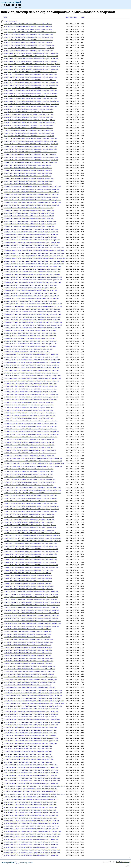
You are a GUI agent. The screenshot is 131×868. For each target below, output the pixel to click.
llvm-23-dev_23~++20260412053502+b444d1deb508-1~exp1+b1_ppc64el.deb (30, 679)
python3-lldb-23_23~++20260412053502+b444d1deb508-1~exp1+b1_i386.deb (31, 847)
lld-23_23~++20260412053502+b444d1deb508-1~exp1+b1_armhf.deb (27, 634)
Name (5, 17)
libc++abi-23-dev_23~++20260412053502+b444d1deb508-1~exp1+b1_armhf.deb (31, 194)
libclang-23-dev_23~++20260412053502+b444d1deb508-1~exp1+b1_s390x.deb (31, 245)
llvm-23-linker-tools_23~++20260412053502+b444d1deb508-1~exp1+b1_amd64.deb (33, 690)
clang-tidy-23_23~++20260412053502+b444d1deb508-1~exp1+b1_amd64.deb (30, 72)
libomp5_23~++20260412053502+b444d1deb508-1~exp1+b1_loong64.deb (29, 586)
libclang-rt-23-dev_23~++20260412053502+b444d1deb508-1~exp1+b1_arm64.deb (32, 314)
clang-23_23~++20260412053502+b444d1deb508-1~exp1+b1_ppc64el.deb (29, 48)
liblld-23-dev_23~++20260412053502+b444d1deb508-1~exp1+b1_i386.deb (30, 392)
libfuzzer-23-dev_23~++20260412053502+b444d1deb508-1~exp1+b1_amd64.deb (31, 365)
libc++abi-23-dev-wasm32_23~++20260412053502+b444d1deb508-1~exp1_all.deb (32, 186)
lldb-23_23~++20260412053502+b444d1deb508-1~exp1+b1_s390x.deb (28, 663)
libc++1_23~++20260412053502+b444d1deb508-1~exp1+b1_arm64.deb (28, 170)
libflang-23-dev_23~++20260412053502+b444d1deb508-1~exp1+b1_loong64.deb (32, 360)
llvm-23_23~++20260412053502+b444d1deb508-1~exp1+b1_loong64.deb (29, 757)
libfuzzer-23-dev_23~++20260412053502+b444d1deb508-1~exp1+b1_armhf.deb (31, 370)
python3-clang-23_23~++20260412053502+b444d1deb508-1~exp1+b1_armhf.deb (31, 826)
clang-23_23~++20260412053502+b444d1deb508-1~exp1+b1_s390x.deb (28, 51)
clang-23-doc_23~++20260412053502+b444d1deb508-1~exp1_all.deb (28, 29)
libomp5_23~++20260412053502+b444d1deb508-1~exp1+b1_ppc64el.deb (29, 589)
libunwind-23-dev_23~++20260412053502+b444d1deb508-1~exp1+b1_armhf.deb (31, 615)
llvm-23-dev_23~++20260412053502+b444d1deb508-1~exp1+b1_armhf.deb (29, 671)
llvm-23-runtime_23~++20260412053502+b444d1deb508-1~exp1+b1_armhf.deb (31, 714)
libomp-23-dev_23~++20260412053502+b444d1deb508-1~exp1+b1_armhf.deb (30, 560)
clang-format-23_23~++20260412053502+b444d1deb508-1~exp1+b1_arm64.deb (31, 56)
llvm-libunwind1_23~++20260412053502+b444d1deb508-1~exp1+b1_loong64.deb (32, 778)
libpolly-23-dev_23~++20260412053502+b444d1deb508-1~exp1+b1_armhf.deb (31, 597)
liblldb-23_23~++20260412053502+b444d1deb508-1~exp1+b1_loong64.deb (30, 450)
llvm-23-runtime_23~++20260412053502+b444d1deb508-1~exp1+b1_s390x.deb (31, 725)
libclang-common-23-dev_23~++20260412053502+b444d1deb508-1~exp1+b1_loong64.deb (35, 258)
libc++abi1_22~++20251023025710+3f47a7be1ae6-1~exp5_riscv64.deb (29, 208)
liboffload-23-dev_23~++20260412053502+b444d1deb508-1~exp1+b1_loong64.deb (33, 538)
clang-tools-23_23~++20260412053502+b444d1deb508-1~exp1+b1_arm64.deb (31, 93)
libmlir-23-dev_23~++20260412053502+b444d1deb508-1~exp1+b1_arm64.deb (31, 498)
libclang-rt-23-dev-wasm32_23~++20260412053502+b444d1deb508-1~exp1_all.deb (33, 304)
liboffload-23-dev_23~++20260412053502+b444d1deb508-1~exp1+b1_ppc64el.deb (33, 541)
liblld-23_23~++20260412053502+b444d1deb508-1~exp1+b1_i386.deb (28, 410)
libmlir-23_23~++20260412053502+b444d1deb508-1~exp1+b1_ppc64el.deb (30, 528)
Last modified (71, 17)
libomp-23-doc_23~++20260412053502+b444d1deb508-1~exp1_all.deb (28, 570)
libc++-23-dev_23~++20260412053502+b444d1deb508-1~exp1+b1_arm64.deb (30, 149)
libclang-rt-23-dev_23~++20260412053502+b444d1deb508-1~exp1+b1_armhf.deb (32, 317)
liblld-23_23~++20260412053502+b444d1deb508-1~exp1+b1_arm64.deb (29, 405)
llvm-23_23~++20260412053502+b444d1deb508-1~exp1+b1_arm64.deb (28, 749)
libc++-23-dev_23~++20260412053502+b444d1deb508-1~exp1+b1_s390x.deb (30, 162)
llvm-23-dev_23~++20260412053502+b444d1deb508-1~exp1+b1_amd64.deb (29, 666)
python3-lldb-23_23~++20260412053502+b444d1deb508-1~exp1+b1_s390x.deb (31, 855)
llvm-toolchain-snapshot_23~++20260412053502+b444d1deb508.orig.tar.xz (31, 799)
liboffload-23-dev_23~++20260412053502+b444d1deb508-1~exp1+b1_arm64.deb (32, 536)
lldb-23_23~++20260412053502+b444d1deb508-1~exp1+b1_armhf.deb (28, 653)
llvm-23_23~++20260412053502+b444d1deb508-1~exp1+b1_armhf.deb (28, 751)
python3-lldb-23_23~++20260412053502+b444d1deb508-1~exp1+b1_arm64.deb (31, 842)
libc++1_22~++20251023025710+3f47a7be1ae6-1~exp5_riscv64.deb (27, 165)
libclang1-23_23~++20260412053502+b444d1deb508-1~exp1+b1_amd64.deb (30, 330)
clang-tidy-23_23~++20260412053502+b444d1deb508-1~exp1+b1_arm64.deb (30, 75)
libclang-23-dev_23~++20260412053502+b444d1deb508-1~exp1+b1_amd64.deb (31, 229)
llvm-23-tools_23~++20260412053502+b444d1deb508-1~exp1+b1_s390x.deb (30, 743)
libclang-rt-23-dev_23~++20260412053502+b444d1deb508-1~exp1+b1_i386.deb (32, 320)
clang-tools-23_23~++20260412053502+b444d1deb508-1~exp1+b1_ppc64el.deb (31, 104)
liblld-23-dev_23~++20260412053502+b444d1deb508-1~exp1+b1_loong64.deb (31, 394)
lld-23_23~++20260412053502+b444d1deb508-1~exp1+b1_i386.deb (27, 637)
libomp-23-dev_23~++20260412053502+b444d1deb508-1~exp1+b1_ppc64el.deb (31, 567)
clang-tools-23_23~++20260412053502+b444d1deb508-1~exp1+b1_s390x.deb (31, 106)
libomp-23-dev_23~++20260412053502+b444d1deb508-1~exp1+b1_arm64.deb (30, 557)
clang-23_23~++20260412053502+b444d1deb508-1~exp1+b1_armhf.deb (28, 40)
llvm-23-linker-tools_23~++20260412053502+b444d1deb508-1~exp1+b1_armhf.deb (33, 695)
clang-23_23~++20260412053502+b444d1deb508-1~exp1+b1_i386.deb (28, 43)
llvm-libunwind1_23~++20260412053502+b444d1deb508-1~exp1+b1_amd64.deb (31, 767)
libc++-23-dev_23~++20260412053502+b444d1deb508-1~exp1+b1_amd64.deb (30, 146)
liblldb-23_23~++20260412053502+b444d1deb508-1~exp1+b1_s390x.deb (29, 456)
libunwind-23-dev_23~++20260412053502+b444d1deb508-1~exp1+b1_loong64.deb (32, 621)
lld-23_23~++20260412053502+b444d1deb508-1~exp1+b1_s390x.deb (27, 645)
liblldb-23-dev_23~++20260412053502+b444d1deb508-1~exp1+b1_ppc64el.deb (31, 434)
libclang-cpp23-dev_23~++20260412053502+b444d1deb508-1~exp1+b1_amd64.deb (32, 266)
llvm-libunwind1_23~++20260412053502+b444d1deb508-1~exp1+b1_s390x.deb (31, 783)
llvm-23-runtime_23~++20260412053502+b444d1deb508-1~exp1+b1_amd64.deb (31, 709)
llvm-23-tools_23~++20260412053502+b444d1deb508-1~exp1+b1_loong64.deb (31, 738)
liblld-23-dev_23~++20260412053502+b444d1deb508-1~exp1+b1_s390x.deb (30, 400)
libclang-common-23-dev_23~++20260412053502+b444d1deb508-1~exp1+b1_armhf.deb (34, 253)
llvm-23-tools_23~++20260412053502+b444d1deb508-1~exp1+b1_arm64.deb (30, 730)
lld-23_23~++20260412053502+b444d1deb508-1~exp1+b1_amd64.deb (27, 629)
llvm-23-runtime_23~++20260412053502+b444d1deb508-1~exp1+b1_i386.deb (31, 717)
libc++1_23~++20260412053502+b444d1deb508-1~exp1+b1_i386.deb (27, 176)
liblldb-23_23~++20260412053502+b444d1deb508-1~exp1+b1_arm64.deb (29, 442)
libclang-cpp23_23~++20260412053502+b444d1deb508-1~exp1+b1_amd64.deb (31, 285)
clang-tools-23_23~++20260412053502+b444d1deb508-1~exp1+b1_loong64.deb (31, 101)
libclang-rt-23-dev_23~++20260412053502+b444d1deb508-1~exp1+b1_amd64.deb (32, 312)
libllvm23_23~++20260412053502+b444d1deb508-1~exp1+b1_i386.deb (28, 477)
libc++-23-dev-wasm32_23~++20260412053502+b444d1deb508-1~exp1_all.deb (31, 144)
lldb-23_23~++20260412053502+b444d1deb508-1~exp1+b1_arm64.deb (28, 650)
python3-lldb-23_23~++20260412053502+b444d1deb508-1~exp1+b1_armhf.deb (31, 845)
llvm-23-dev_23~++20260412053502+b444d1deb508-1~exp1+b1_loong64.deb (30, 677)
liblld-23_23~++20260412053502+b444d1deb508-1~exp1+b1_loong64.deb (29, 413)
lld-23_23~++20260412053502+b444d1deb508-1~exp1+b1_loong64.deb (28, 639)
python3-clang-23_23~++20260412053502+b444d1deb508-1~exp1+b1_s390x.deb (31, 837)
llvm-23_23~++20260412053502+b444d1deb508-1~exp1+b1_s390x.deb (28, 762)
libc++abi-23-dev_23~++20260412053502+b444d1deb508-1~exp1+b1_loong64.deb (32, 200)
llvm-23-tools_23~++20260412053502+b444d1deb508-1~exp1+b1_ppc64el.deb (31, 741)
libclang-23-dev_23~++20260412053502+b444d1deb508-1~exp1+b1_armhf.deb (31, 234)
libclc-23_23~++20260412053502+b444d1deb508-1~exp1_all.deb (27, 352)
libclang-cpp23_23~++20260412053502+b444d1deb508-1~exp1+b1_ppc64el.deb (31, 298)
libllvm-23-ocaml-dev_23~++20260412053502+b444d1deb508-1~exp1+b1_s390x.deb (33, 466)
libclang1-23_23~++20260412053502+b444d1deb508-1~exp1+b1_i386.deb (29, 338)
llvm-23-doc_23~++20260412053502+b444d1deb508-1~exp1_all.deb (27, 685)
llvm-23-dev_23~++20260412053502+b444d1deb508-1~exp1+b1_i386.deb (29, 674)
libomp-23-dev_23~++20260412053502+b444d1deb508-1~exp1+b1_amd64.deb (30, 554)
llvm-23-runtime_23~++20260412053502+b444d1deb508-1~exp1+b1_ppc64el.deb (32, 722)
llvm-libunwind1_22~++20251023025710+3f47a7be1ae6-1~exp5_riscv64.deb (31, 765)
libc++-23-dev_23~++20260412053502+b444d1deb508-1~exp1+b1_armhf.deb (30, 152)
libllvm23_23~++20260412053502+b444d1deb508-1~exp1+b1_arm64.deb (29, 472)
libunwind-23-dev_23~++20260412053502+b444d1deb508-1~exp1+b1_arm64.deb (31, 613)
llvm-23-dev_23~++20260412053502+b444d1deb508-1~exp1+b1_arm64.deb (29, 669)
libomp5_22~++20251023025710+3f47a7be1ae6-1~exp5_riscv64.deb (27, 573)
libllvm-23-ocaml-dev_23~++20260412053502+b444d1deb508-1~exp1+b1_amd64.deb (33, 458)
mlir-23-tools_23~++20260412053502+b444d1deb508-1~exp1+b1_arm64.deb (30, 805)
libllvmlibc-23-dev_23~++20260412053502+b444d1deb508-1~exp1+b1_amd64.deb (32, 488)
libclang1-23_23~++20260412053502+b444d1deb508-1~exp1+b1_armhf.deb (30, 336)
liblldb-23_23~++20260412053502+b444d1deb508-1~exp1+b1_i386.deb (29, 448)
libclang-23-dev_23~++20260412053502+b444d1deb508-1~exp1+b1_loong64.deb (32, 240)
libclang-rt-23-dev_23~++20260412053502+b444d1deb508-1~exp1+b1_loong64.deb (33, 322)
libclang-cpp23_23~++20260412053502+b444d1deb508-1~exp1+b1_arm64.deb (31, 288)
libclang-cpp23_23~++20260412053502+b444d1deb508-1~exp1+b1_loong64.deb (31, 296)
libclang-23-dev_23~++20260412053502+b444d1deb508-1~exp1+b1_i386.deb (31, 237)
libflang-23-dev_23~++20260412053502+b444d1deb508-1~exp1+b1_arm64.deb (31, 357)
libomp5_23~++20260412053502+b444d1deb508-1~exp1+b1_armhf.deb (28, 581)
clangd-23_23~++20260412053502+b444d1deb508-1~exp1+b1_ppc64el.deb (29, 122)
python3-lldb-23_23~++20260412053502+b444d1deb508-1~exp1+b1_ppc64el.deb (32, 853)
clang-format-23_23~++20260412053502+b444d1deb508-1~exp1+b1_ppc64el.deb (32, 67)
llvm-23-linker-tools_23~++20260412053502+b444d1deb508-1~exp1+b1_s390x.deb (33, 706)
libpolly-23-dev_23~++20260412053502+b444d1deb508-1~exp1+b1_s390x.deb (31, 607)
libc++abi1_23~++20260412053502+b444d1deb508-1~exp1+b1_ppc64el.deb (30, 224)
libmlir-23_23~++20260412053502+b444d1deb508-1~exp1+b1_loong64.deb (30, 525)
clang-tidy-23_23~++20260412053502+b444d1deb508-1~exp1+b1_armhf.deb (30, 77)
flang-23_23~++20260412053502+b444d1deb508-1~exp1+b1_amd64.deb (28, 128)
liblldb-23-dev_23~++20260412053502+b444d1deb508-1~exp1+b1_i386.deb (30, 429)
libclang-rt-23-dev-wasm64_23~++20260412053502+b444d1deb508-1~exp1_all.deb (33, 306)
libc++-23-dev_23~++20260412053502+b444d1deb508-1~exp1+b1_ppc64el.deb (31, 160)
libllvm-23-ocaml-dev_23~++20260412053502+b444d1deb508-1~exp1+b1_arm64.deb (33, 461)
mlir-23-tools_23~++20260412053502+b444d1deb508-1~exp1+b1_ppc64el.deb (31, 815)
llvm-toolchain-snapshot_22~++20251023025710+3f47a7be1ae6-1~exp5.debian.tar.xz (35, 786)
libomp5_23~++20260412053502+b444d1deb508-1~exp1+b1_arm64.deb (28, 578)
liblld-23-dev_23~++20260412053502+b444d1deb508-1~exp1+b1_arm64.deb (30, 386)
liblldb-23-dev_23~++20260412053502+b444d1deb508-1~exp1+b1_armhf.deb (31, 426)
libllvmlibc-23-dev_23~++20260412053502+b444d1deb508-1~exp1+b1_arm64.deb (32, 490)
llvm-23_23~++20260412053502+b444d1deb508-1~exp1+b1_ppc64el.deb (29, 759)
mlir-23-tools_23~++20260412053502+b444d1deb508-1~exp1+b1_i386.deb (30, 810)
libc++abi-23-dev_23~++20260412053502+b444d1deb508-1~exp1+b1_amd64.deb (31, 189)
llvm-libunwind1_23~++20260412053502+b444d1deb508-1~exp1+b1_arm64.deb (31, 770)
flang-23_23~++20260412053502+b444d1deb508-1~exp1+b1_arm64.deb (28, 130)
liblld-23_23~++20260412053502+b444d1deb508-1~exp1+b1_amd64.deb (29, 402)
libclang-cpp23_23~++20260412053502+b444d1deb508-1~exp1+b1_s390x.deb (31, 301)
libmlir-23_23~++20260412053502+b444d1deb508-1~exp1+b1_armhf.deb (29, 520)
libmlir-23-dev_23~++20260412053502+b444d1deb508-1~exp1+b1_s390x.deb (31, 512)
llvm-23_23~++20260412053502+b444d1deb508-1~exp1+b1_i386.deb (27, 754)
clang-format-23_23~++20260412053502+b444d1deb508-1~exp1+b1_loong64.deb (32, 64)
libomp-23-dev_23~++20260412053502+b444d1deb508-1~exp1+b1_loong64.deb (31, 565)
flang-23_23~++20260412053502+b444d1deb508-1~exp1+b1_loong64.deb (29, 133)
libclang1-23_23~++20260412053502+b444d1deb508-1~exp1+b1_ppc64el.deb (31, 344)
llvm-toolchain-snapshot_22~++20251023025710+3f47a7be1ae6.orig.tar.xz (31, 791)
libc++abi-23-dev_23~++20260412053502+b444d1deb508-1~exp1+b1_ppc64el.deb (32, 202)
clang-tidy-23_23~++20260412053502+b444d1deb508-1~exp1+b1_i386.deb (30, 80)
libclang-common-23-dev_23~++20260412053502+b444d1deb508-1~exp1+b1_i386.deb (33, 256)
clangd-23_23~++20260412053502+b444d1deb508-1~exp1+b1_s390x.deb (29, 125)
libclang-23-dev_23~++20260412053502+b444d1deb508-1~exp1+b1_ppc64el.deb (32, 242)
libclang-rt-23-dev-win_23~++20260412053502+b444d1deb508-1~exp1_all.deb (32, 309)
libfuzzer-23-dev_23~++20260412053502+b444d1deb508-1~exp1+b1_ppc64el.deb (32, 378)
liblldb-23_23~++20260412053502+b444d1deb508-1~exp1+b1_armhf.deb (29, 445)
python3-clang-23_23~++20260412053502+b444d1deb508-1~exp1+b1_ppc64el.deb (32, 834)
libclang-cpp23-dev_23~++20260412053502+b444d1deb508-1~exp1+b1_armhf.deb (32, 272)
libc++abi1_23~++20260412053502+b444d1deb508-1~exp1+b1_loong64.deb (30, 221)
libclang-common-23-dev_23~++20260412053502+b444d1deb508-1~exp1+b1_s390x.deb (34, 264)
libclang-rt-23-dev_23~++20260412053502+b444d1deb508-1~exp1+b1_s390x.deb (32, 328)
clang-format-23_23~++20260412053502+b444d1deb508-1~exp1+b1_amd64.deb (31, 53)
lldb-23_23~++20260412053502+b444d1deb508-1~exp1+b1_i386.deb (27, 655)
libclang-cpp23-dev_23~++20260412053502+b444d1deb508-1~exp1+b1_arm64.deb (32, 269)
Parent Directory (10, 21)
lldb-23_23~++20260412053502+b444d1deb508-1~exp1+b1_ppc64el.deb (29, 661)
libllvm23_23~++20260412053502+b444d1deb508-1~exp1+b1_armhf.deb (29, 474)
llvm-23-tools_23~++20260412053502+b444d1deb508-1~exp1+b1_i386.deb (30, 735)
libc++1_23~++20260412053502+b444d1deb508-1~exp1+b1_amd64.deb (28, 168)
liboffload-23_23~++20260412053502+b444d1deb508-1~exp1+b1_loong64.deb (31, 549)
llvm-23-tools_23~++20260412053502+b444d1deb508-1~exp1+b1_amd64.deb (30, 727)
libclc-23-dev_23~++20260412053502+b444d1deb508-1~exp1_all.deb (28, 349)
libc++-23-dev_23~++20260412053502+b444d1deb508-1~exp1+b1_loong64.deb (31, 157)
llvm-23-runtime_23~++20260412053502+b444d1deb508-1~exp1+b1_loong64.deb (32, 719)
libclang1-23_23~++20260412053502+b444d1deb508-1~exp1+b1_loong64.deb (31, 341)
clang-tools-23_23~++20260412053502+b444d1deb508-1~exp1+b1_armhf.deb (31, 96)
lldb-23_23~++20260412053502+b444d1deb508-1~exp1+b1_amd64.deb (28, 647)
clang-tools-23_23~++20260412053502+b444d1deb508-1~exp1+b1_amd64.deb (31, 90)
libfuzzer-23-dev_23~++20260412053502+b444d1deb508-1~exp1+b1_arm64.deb (31, 368)
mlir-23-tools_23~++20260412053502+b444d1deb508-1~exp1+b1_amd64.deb (30, 802)
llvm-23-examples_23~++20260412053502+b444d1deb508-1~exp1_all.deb (29, 687)
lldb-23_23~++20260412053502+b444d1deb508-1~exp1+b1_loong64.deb (29, 658)
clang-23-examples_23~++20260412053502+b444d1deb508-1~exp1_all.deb (30, 32)
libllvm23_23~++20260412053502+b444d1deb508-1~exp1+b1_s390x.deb (29, 485)
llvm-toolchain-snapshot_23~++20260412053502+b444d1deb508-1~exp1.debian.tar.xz (35, 794)
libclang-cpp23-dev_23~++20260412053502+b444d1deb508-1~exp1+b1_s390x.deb (32, 282)
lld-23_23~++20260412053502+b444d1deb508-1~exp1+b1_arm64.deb (27, 631)
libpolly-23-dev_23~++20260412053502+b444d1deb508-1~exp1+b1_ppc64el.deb (32, 605)
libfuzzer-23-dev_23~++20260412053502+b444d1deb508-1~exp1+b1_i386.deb (31, 373)
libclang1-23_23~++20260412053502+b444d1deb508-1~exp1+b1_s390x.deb (30, 346)
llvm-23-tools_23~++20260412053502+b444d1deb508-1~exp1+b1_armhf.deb (30, 733)
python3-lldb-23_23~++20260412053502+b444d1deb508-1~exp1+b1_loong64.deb (32, 850)
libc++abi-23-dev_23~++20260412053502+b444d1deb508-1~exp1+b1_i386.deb (31, 197)
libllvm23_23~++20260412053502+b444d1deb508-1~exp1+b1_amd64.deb (29, 469)
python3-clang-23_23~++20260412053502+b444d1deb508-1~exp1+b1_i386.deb (31, 829)
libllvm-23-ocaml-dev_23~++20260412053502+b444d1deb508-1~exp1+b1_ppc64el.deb (34, 464)
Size (83, 17)
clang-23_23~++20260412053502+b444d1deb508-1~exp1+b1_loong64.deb (29, 45)
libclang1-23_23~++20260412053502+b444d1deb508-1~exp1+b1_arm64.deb (30, 333)
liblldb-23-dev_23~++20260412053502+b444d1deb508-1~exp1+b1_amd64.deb (31, 421)
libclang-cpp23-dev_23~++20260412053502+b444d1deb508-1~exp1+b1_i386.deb (32, 274)
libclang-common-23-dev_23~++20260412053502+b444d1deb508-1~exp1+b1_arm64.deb (34, 250)
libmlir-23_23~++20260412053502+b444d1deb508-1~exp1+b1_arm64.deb (29, 517)
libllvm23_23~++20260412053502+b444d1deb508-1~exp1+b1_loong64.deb (29, 480)
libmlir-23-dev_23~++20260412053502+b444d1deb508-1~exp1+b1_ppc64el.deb (31, 509)
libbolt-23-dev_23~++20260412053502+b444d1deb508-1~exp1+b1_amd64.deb (31, 138)
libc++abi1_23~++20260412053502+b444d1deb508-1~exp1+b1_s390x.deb (29, 226)
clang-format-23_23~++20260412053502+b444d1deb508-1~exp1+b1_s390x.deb (31, 69)
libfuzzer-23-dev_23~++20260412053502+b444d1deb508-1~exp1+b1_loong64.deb (32, 376)
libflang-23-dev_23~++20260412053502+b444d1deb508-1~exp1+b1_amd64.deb (31, 354)
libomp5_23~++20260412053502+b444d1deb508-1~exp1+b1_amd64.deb (28, 575)
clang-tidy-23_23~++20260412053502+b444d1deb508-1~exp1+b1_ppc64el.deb (31, 85)
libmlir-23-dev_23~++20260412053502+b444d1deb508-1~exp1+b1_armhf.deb (31, 501)
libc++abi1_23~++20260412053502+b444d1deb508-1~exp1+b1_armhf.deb (29, 216)
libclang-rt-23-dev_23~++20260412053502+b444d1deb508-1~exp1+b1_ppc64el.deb (33, 325)
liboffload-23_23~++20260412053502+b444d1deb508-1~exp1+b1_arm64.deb (30, 546)
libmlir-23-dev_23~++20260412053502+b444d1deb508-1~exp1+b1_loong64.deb (31, 506)
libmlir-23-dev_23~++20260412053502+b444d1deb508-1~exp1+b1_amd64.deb (31, 496)
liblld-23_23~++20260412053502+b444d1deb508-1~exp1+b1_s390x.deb (29, 418)
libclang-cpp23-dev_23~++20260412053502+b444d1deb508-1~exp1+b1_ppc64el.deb (33, 280)
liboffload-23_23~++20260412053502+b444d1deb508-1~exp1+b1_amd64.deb (30, 544)
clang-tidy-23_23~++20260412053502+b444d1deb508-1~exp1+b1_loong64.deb (31, 83)
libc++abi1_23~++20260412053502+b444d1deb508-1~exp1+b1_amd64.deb (29, 210)
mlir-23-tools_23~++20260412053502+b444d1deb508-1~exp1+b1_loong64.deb (31, 813)
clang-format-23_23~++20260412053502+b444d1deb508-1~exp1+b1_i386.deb (31, 61)
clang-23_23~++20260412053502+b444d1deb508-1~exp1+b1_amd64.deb (28, 35)
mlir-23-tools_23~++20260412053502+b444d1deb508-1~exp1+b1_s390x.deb (30, 818)
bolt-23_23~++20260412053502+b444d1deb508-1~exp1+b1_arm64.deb (28, 27)
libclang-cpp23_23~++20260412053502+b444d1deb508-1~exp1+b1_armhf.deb (31, 290)
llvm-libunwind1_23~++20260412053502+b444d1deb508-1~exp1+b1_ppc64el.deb (32, 781)
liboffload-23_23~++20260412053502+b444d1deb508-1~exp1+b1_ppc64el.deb (31, 552)
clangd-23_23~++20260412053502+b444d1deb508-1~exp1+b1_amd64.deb (29, 109)
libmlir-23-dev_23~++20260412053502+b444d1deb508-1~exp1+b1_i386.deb (30, 504)
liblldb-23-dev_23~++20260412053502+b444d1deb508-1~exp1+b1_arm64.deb (31, 424)
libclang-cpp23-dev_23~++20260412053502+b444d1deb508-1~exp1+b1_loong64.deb (33, 277)
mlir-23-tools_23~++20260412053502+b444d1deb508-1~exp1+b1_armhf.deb (30, 807)
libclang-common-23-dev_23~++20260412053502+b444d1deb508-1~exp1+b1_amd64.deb (34, 248)
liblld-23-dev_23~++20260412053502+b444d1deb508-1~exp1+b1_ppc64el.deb (31, 397)
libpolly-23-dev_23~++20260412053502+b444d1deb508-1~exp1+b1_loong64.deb (32, 602)
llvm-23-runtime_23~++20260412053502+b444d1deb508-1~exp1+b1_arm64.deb (31, 711)
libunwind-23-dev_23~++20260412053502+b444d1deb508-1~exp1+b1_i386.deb (31, 618)
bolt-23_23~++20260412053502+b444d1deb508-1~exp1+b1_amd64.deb (28, 24)
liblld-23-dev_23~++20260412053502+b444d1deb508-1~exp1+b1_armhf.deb (30, 389)
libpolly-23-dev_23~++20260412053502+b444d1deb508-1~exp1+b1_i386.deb (31, 599)
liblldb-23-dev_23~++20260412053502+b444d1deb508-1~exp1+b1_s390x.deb (31, 437)
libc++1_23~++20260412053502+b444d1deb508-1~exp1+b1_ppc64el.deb (29, 181)
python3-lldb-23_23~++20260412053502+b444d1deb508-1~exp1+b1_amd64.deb (31, 839)
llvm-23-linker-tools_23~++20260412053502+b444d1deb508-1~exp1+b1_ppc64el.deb (34, 703)
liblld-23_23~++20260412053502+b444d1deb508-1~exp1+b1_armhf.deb (29, 408)
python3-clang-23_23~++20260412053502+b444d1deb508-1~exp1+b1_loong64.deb (32, 831)
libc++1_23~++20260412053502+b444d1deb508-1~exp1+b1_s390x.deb (28, 184)
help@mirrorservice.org (123, 862)
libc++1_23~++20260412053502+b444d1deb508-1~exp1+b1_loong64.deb (29, 178)
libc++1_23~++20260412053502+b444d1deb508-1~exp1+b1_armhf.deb (28, 173)
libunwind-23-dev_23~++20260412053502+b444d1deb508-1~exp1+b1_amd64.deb (31, 610)
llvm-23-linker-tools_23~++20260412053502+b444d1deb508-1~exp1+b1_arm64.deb (33, 693)
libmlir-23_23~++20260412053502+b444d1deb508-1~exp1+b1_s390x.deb (29, 530)
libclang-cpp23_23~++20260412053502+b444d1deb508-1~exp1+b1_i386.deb (30, 293)
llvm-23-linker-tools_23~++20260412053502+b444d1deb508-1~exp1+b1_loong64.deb (34, 701)
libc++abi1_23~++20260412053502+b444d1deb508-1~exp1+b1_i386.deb (29, 218)
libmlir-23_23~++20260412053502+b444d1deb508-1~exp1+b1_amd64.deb (29, 514)
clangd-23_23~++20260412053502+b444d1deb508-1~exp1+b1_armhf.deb (29, 114)
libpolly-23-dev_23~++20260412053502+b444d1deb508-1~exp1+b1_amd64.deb (31, 591)
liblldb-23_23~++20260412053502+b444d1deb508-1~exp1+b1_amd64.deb (29, 440)
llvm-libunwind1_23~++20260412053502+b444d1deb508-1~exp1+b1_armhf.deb (31, 773)
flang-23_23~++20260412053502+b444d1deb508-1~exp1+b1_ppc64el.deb (29, 136)
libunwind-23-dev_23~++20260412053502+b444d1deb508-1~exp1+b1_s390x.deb (31, 626)
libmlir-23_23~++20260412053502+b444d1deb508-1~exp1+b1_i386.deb (29, 522)
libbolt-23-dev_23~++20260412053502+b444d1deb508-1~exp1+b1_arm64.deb (31, 141)
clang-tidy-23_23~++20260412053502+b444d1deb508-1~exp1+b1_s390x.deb (30, 88)
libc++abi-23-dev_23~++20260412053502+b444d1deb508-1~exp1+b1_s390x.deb (31, 205)
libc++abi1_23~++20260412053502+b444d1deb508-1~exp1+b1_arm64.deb (29, 213)
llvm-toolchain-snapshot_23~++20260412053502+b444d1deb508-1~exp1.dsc (31, 797)
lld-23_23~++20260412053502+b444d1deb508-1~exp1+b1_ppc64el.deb (28, 642)
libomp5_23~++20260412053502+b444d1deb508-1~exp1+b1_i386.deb (27, 583)
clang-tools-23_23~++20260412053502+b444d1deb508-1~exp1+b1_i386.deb (30, 98)
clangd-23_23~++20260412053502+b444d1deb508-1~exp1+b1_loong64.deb (29, 120)
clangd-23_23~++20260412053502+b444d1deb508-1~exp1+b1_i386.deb (28, 117)
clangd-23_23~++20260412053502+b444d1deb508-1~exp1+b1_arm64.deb (29, 112)
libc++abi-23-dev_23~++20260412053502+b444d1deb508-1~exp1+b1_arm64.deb (31, 192)
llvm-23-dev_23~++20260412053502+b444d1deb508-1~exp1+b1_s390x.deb (29, 682)
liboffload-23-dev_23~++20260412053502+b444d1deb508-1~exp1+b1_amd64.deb (32, 533)
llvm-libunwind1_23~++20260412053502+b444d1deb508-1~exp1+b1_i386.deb (31, 775)
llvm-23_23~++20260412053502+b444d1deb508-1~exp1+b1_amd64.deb (28, 746)
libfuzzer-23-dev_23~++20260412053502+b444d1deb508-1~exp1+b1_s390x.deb (31, 381)
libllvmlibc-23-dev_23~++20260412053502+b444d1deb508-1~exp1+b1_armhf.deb (32, 493)
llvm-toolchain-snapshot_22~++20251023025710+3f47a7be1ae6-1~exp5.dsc (31, 789)
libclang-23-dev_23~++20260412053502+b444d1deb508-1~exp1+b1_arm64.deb (31, 232)
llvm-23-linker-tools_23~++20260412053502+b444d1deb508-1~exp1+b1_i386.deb (33, 698)
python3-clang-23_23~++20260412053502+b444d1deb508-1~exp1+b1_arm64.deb (31, 823)
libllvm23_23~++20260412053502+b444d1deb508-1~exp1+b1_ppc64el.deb (29, 482)
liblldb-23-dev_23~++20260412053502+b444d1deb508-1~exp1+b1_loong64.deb (31, 432)
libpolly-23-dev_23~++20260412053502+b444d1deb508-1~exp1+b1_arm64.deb (31, 594)
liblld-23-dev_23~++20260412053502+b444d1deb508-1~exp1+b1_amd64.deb (30, 384)
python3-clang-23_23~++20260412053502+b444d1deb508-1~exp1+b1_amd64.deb (31, 821)
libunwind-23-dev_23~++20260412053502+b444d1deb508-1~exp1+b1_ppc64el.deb (32, 623)
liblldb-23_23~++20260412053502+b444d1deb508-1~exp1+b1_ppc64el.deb (30, 453)
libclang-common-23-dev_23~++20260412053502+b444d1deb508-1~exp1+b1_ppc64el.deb (35, 261)
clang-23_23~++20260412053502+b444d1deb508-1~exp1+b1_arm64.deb (28, 37)
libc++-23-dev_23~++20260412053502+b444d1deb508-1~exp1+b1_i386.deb (30, 154)
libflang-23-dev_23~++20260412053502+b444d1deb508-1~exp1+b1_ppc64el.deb (32, 362)
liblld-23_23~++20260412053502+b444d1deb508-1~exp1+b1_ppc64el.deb (29, 416)
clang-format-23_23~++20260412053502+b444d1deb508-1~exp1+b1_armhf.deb (31, 59)
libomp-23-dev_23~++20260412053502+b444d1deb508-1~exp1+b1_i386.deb (30, 562)
